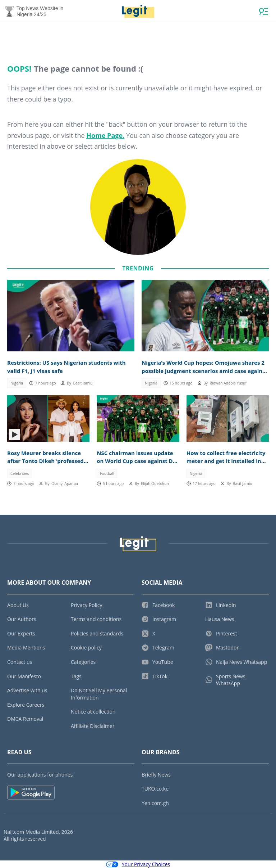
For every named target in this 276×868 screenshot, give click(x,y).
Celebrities (20, 473)
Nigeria (17, 383)
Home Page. (105, 135)
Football (107, 473)
